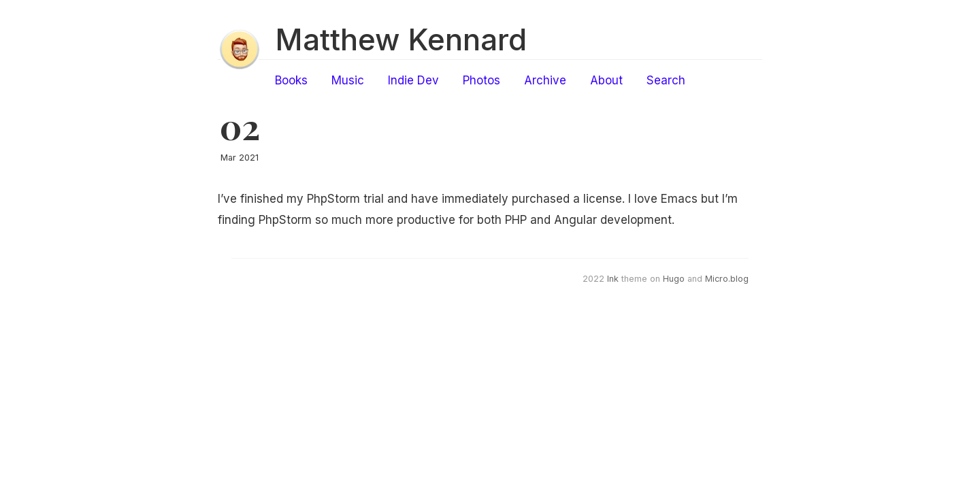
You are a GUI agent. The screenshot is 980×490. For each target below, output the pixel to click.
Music (348, 80)
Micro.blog (727, 279)
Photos (481, 80)
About (606, 80)
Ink (613, 279)
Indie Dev (413, 80)
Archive (545, 80)
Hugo (674, 279)
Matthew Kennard (401, 39)
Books (291, 80)
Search (666, 80)
